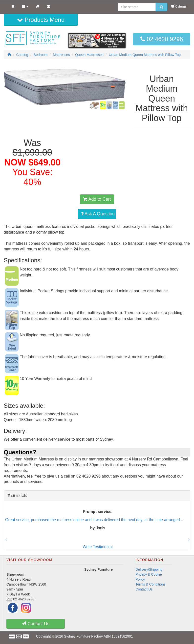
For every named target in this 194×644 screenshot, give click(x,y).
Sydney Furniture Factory (83, 636)
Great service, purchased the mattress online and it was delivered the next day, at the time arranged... (94, 520)
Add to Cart (97, 199)
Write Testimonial (97, 547)
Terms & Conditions (150, 584)
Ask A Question (98, 214)
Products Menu (41, 20)
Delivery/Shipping (149, 569)
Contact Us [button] (36, 624)
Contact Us (144, 589)
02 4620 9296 (162, 39)
